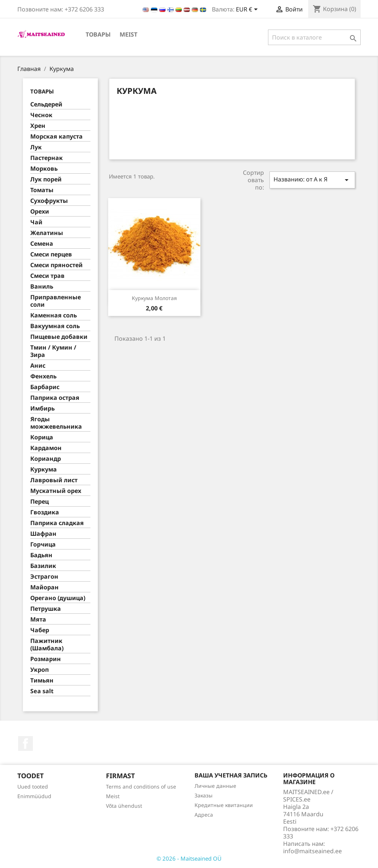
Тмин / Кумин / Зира (53, 351)
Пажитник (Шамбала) (47, 645)
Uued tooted (33, 787)
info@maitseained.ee (312, 851)
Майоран (44, 587)
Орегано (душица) (58, 598)
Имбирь (42, 409)
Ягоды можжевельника (56, 423)
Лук (36, 147)
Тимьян (42, 680)
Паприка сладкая (57, 523)
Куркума (44, 469)
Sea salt (42, 691)
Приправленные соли (56, 301)
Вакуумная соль (55, 326)
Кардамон (46, 448)
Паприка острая (55, 398)
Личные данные (215, 786)
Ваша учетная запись (231, 775)
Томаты (42, 190)
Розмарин (46, 659)
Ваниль (42, 287)
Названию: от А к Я (312, 180)
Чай (36, 222)
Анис (38, 366)
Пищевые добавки (59, 337)
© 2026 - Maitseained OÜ (189, 858)
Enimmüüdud (34, 796)
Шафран (43, 534)
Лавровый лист (54, 480)
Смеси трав (47, 276)
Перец (39, 502)
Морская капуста (56, 137)
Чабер (40, 630)
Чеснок (41, 115)
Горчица (43, 544)
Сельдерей (46, 104)
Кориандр (46, 459)
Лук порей (46, 179)
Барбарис (45, 387)
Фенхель (43, 376)
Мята (38, 619)
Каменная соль (54, 315)
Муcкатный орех (56, 491)
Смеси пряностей (56, 265)
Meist (128, 34)
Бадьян (41, 555)
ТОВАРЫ (98, 34)
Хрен (38, 126)
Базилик (43, 566)
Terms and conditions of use (141, 787)
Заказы (204, 795)
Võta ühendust (124, 806)
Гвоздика (45, 512)
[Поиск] (314, 37)
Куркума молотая (154, 298)
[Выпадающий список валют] (248, 10)
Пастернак (47, 158)
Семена (42, 244)
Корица (42, 437)
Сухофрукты (49, 201)
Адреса (204, 815)
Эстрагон (44, 577)
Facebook (25, 743)
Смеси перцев (51, 254)
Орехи (40, 212)
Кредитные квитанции (224, 805)
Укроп (39, 670)
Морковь (44, 169)
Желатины (47, 233)
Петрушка (46, 609)
